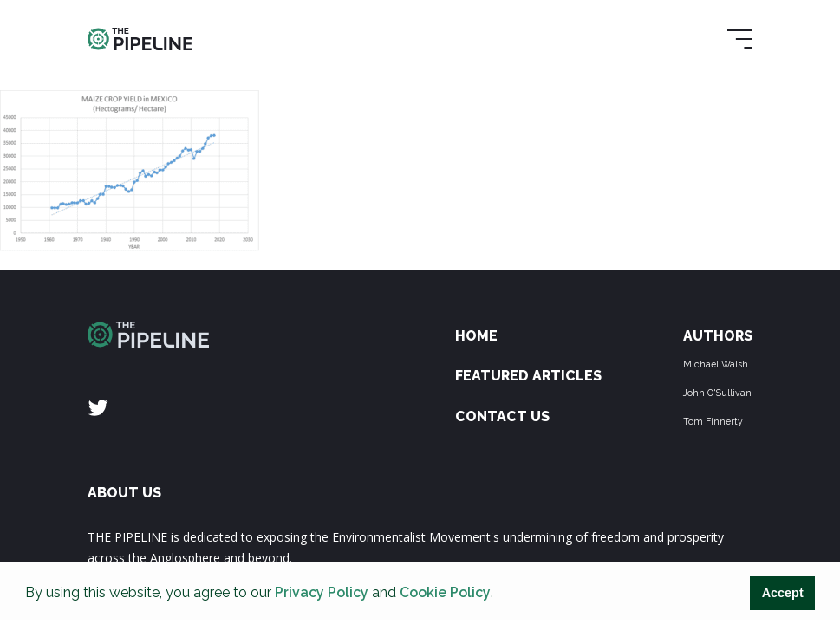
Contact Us (502, 416)
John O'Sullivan (717, 393)
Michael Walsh (716, 364)
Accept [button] (783, 593)
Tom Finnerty (713, 421)
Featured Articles (528, 376)
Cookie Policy (445, 592)
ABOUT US (124, 493)
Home (476, 336)
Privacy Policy (322, 592)
